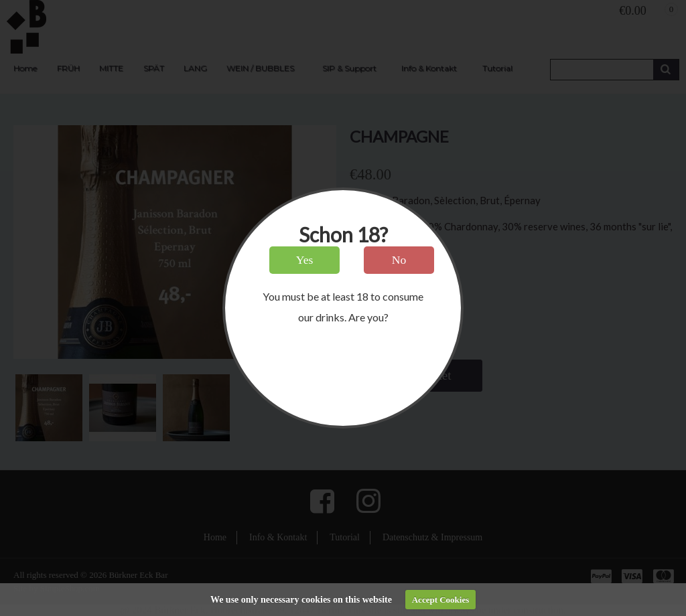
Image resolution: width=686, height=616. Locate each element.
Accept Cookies (441, 600)
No (399, 260)
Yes (305, 260)
